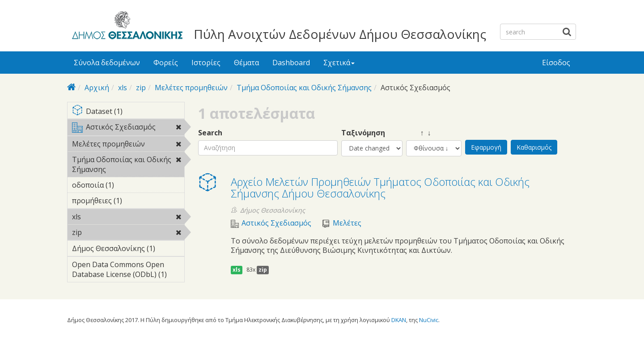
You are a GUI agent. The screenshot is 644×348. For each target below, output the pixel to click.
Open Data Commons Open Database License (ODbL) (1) (128, 271)
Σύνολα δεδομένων (107, 63)
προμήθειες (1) (128, 202)
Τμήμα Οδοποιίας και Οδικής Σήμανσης (304, 88)
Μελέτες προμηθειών (191, 88)
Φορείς (166, 63)
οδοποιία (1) (128, 185)
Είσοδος (556, 63)
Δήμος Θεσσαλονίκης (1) (128, 250)
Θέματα (246, 63)
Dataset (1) (128, 112)
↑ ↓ (419, 133)
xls (123, 88)
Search (210, 133)
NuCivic (429, 320)
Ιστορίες (206, 63)
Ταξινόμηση (363, 133)
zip (141, 88)
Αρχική (97, 88)
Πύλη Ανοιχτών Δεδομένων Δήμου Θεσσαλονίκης (340, 34)
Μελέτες (347, 223)
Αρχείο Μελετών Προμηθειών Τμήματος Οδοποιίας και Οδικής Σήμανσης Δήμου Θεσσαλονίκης (380, 187)
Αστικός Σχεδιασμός (128, 129)
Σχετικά (339, 63)
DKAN (399, 320)
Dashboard (291, 63)
